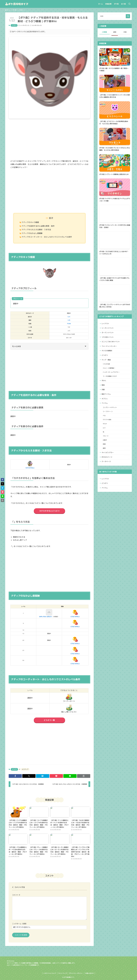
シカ (69, 320)
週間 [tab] (115, 32)
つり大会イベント (108, 337)
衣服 (103, 390)
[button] (15, 776)
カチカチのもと (30, 465)
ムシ (104, 428)
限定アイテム (106, 394)
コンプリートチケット (110, 407)
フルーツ (106, 436)
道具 (104, 448)
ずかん (104, 380)
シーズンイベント (108, 328)
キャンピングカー (108, 452)
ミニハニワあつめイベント (111, 342)
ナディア (26, 769)
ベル (104, 416)
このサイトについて (50, 973)
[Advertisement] (49, 141)
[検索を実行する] (128, 16)
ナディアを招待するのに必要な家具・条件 (38, 226)
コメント (16, 895)
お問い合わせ (89, 973)
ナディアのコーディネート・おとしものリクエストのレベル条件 (47, 237)
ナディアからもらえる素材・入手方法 (36, 230)
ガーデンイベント (108, 333)
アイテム (105, 403)
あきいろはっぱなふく (46, 613)
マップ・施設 (106, 360)
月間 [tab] (125, 32)
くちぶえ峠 (106, 364)
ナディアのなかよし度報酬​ (32, 233)
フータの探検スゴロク (110, 376)
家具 (103, 385)
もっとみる (49, 346)
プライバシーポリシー (76, 973)
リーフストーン (108, 411)
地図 (104, 444)
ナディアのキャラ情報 (30, 222)
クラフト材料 (107, 420)
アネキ (69, 324)
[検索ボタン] (129, 4)
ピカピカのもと (75, 613)
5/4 (69, 317)
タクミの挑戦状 (107, 351)
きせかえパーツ (107, 457)
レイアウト (105, 324)
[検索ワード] (115, 16)
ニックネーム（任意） (20, 924)
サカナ (105, 424)
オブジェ (105, 399)
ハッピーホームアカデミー (111, 372)
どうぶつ (14, 25)
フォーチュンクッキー (109, 346)
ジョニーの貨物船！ (109, 368)
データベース (106, 461)
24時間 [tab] (104, 32)
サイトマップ (62, 973)
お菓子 (105, 440)
